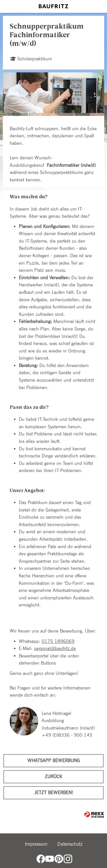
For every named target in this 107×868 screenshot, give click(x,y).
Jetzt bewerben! (54, 793)
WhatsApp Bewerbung (54, 761)
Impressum (36, 844)
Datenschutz (70, 844)
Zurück (53, 777)
